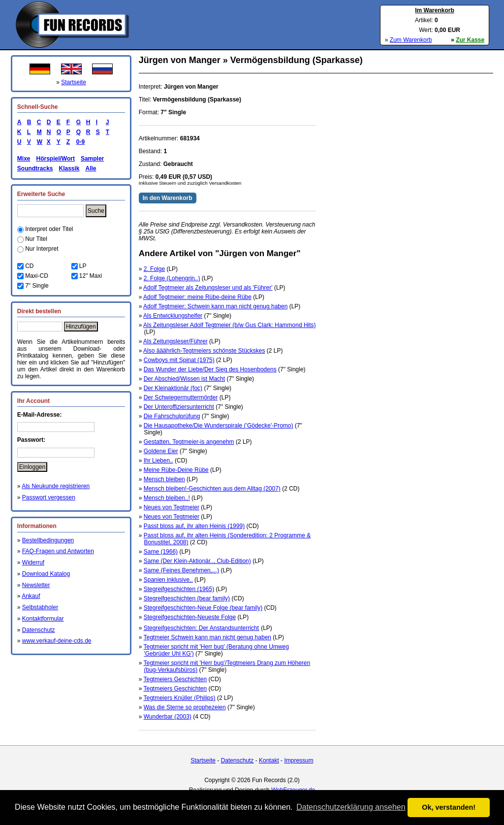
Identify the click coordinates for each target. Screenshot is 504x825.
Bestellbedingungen (48, 540)
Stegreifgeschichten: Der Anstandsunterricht (202, 628)
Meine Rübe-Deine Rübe (176, 470)
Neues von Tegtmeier (172, 507)
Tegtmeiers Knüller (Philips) (179, 698)
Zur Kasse (470, 40)
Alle (91, 168)
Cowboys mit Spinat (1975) (179, 360)
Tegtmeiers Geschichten (175, 679)
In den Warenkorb (168, 198)
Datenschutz (39, 630)
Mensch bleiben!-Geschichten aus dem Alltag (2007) (212, 489)
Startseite (74, 82)
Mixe (24, 159)
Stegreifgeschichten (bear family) (187, 598)
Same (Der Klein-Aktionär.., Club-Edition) (197, 561)
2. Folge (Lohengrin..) (172, 278)
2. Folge (154, 269)
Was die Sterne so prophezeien (185, 707)
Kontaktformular (43, 619)
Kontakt (269, 760)
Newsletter (36, 585)
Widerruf (33, 562)
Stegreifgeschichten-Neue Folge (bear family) (203, 608)
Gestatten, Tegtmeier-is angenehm (189, 442)
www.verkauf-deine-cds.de (57, 641)
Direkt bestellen (39, 311)
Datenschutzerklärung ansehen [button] (351, 807)
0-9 (79, 142)
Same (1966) (161, 552)
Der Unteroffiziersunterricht (179, 407)
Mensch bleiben (164, 479)
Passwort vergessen (49, 497)
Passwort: (31, 440)
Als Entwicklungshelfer (173, 316)
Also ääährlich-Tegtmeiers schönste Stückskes (204, 351)
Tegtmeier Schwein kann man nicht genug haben (207, 637)
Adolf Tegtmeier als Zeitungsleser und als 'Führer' (208, 288)
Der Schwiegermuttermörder (181, 397)
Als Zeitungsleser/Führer (175, 341)
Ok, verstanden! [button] (449, 807)
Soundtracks (35, 168)
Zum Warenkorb (411, 40)
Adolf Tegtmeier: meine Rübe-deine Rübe (197, 297)
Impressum (299, 760)
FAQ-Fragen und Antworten (58, 551)
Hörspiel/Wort (55, 159)
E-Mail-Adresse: (40, 415)
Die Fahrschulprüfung (172, 416)
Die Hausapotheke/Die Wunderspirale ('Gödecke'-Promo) (219, 426)
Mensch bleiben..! (167, 498)
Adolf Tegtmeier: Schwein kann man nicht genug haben (215, 306)
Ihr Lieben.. (158, 461)
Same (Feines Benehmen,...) (181, 570)
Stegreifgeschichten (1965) (179, 589)
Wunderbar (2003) (168, 717)
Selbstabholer (40, 607)
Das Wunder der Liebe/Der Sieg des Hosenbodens (210, 369)
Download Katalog (46, 574)
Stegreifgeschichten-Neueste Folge (190, 617)
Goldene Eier (161, 451)
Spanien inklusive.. (168, 580)
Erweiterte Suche (41, 194)
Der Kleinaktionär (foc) (173, 388)
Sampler (92, 159)
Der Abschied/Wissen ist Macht (184, 379)
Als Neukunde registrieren (56, 486)
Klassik (69, 168)
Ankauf (31, 596)
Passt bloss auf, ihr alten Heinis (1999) (194, 526)
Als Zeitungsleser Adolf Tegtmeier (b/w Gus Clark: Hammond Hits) (230, 325)
